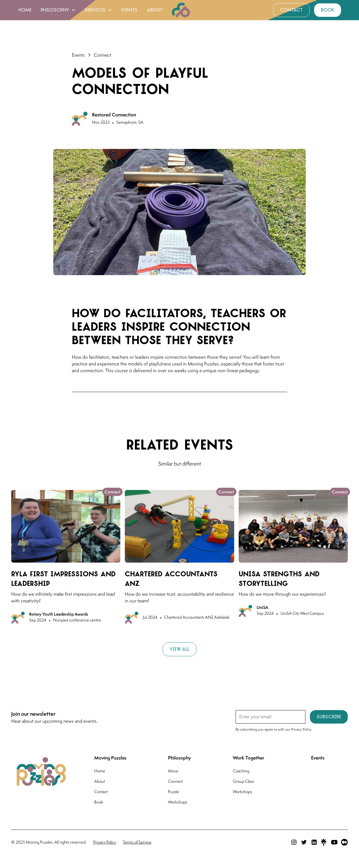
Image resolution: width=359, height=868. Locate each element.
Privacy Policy (105, 842)
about (155, 10)
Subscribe (329, 717)
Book (99, 802)
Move (173, 771)
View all (179, 649)
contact (291, 10)
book (328, 10)
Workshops (178, 802)
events (129, 10)
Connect (175, 781)
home (25, 10)
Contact (101, 792)
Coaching (241, 771)
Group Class (243, 781)
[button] (58, 10)
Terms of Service (137, 842)
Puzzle (173, 792)
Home (100, 771)
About (100, 781)
